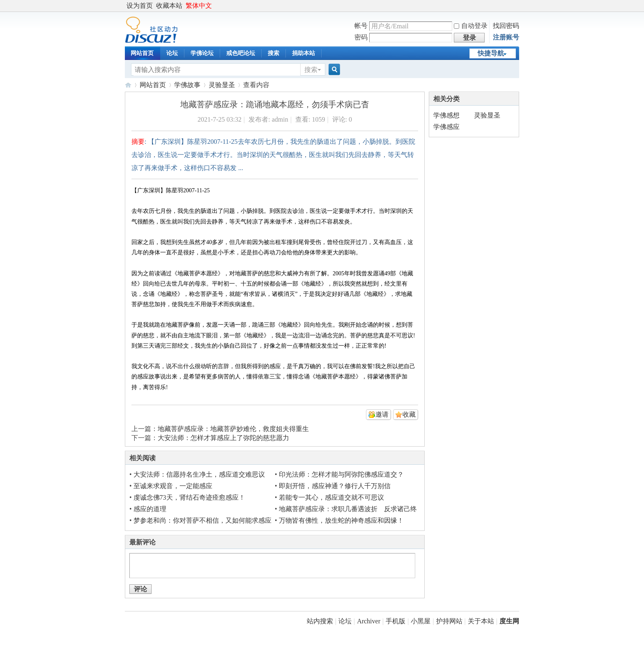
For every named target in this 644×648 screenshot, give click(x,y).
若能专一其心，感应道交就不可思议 (331, 497)
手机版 (396, 621)
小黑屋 (421, 621)
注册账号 (506, 37)
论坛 (172, 53)
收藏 (409, 414)
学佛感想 (446, 115)
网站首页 (142, 53)
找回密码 (506, 26)
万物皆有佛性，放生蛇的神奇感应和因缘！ (341, 520)
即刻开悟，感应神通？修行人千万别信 (335, 486)
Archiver (369, 621)
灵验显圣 (222, 85)
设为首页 (140, 6)
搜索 (274, 53)
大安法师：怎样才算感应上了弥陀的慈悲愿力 (223, 438)
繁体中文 (199, 6)
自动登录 (471, 26)
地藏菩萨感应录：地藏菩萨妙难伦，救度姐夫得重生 (233, 429)
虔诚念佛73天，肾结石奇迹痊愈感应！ (189, 497)
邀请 (382, 414)
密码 (361, 37)
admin (280, 119)
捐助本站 (304, 53)
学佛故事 (187, 85)
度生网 (128, 85)
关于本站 (481, 621)
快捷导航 (491, 53)
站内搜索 (320, 621)
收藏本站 (169, 6)
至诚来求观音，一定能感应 (173, 486)
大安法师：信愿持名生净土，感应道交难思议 (199, 474)
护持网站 (449, 621)
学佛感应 (446, 127)
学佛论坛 (202, 53)
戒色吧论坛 (241, 53)
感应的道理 (150, 509)
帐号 (361, 26)
